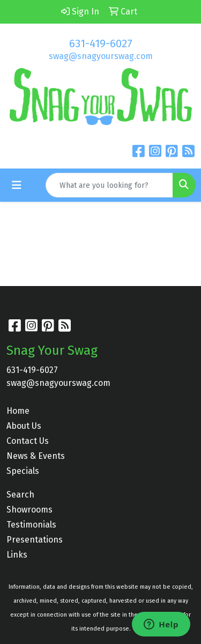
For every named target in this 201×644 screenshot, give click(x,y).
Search (20, 495)
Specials (23, 471)
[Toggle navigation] (17, 185)
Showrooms (29, 510)
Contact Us (28, 441)
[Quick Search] (109, 185)
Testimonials (31, 525)
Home (18, 411)
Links (17, 555)
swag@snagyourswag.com (101, 56)
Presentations (35, 540)
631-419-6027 (101, 43)
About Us (24, 426)
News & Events (36, 456)
